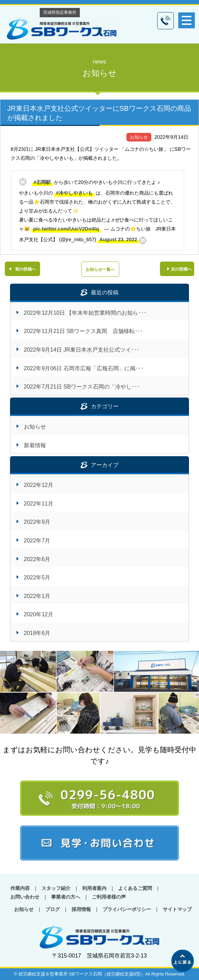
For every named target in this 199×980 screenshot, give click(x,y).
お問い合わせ (25, 897)
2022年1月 (37, 596)
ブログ (53, 909)
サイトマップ (177, 909)
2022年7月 (37, 541)
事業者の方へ (66, 897)
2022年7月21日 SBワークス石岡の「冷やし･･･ (82, 387)
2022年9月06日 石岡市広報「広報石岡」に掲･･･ (84, 368)
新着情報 (35, 445)
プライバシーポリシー (127, 909)
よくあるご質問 (135, 888)
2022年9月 (37, 522)
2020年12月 (39, 614)
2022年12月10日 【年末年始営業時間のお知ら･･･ (85, 313)
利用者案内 (94, 888)
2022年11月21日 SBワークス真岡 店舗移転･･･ (83, 331)
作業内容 (20, 888)
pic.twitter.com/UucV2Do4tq (66, 229)
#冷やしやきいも (74, 193)
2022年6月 (37, 559)
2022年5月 (37, 577)
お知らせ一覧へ (100, 269)
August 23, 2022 (118, 239)
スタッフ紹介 (56, 888)
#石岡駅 (42, 182)
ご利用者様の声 (109, 897)
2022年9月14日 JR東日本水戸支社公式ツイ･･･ (82, 350)
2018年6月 (37, 633)
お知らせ (139, 137)
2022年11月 (39, 504)
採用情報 (81, 909)
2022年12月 (39, 485)
